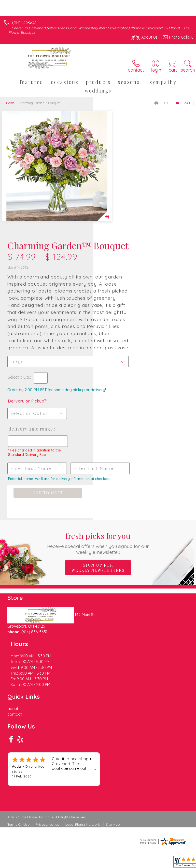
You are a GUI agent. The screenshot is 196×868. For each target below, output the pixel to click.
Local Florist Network (83, 710)
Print (162, 103)
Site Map (113, 710)
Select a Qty (112, 292)
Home (10, 103)
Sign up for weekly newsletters (98, 506)
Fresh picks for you (98, 481)
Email (183, 103)
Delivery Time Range (116, 353)
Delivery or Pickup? (120, 321)
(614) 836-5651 (24, 22)
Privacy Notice (47, 710)
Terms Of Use (18, 710)
